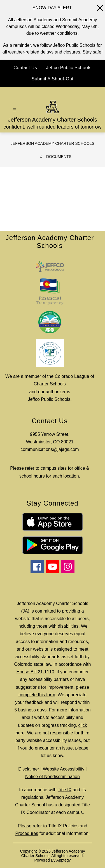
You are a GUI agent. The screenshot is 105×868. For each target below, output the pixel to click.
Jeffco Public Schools (69, 68)
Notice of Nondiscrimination (53, 777)
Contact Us (25, 68)
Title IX (65, 790)
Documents (59, 157)
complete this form (37, 695)
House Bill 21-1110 (35, 672)
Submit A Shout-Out (53, 79)
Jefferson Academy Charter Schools (53, 143)
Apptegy (63, 860)
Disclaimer (29, 769)
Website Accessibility (64, 769)
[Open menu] (14, 110)
